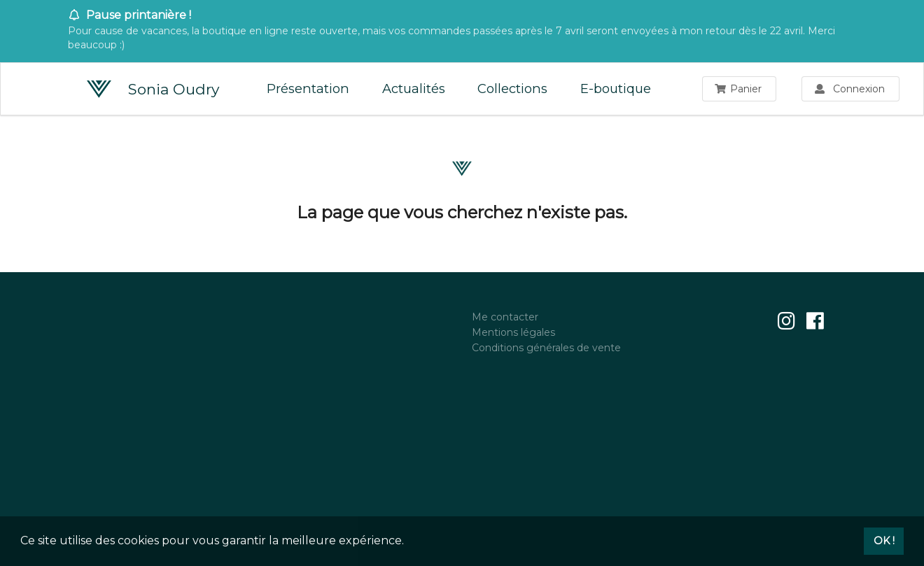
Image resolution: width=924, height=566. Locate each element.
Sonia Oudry (153, 90)
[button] (409, 542)
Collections (512, 89)
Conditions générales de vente (546, 347)
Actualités (414, 89)
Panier (738, 89)
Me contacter (505, 317)
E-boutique (616, 89)
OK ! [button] (884, 541)
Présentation (308, 89)
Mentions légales (513, 332)
